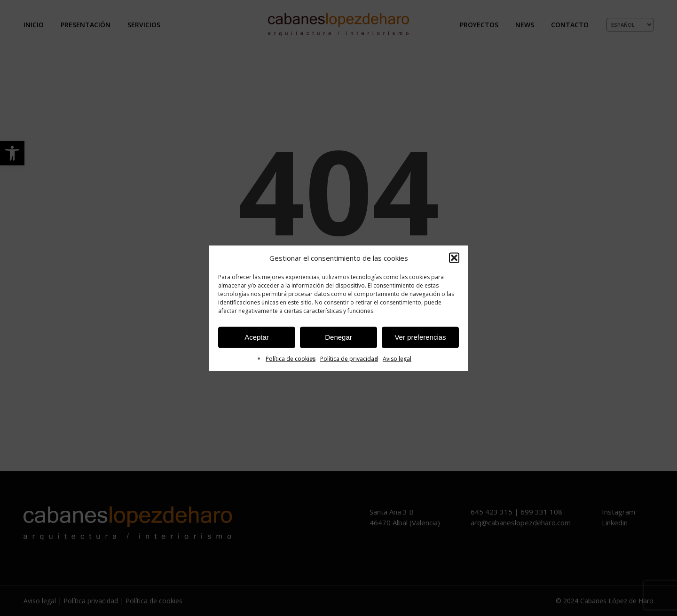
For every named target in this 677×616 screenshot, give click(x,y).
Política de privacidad (349, 358)
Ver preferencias (420, 337)
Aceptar (257, 337)
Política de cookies (291, 358)
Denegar (338, 337)
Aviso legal (397, 358)
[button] (454, 258)
